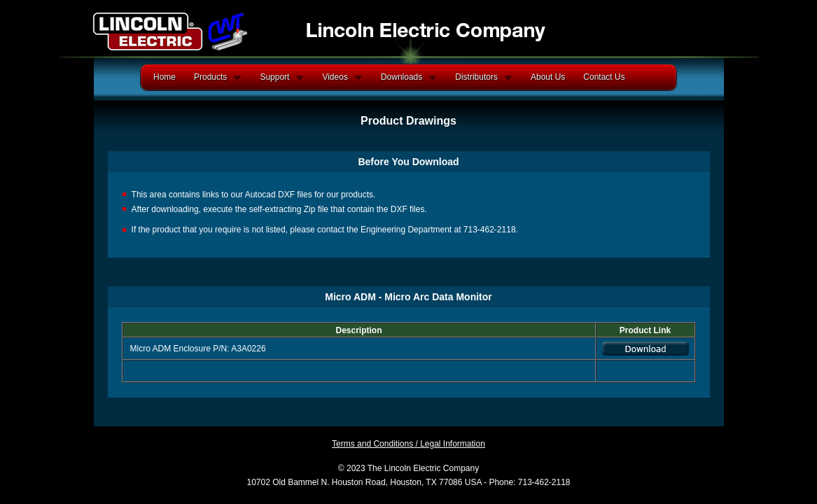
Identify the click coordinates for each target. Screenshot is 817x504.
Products (210, 77)
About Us (548, 77)
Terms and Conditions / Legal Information (408, 444)
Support (274, 77)
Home (165, 77)
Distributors (476, 77)
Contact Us (604, 77)
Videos (335, 77)
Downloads (401, 77)
